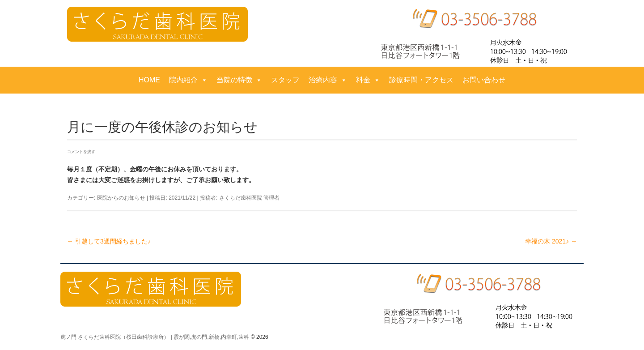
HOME (149, 80)
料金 (368, 80)
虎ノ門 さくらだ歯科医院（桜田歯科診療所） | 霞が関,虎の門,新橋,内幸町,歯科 (155, 337)
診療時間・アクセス (421, 80)
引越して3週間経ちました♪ (109, 241)
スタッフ (285, 80)
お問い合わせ (484, 80)
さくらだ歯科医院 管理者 (249, 198)
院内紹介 (188, 80)
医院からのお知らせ (121, 198)
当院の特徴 (239, 80)
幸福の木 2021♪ (551, 241)
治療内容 (328, 80)
